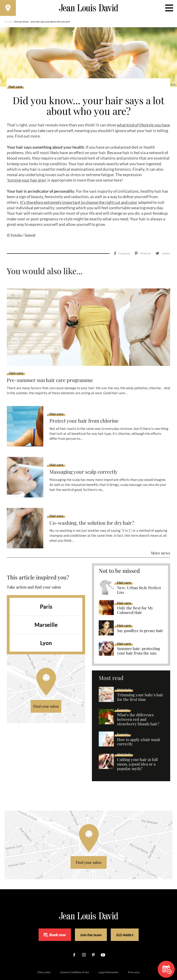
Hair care (16, 89)
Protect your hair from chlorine (88, 405)
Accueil (8, 24)
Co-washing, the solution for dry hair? (96, 506)
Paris (46, 590)
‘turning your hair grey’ (27, 182)
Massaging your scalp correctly (87, 456)
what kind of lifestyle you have (143, 127)
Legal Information (108, 956)
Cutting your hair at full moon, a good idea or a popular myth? (137, 748)
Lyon (46, 627)
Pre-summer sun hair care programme (54, 363)
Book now (55, 918)
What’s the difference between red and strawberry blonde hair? (138, 703)
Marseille (46, 608)
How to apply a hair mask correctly (139, 726)
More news (161, 537)
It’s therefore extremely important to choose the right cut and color (79, 204)
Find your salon (46, 690)
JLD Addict (125, 918)
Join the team (91, 918)
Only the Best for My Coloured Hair (135, 594)
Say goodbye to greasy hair (140, 614)
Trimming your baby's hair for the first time (140, 681)
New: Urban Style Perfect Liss (139, 574)
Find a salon (44, 956)
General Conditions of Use (75, 956)
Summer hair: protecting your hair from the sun (139, 635)
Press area (134, 956)
